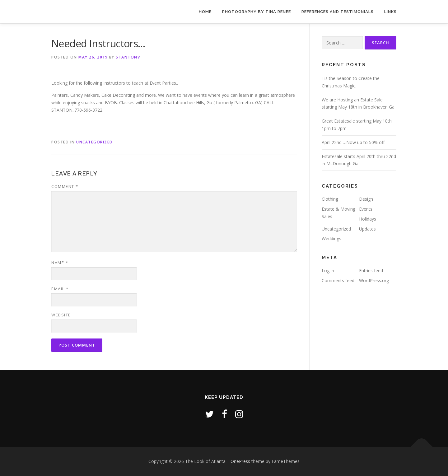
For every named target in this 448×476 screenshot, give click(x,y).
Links (390, 12)
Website (61, 315)
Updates (367, 229)
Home (205, 12)
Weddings (331, 238)
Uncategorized (95, 142)
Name (60, 263)
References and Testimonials (338, 12)
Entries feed (371, 271)
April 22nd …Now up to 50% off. (354, 142)
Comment (65, 186)
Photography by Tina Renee (257, 12)
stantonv (128, 57)
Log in (328, 271)
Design (366, 199)
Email (60, 289)
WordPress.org (374, 280)
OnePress (240, 461)
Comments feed (338, 280)
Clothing (330, 199)
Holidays (368, 219)
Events (366, 209)
